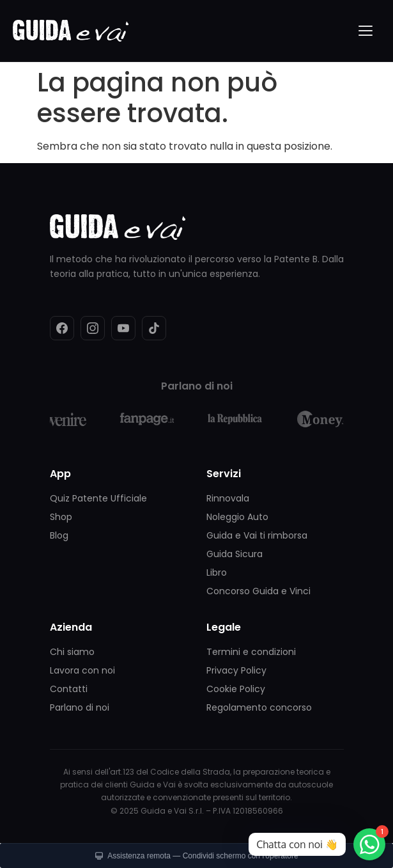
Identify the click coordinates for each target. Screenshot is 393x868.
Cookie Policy (236, 689)
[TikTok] (154, 328)
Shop (61, 517)
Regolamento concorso (259, 707)
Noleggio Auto (237, 517)
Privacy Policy (236, 670)
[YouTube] (123, 328)
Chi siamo (72, 652)
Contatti (69, 689)
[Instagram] (93, 328)
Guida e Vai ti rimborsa (257, 535)
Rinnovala (228, 498)
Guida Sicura (235, 554)
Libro (217, 572)
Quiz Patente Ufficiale (98, 498)
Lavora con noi (82, 670)
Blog (59, 535)
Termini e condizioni (251, 652)
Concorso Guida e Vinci (258, 591)
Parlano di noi (80, 707)
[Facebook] (62, 328)
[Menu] (366, 31)
